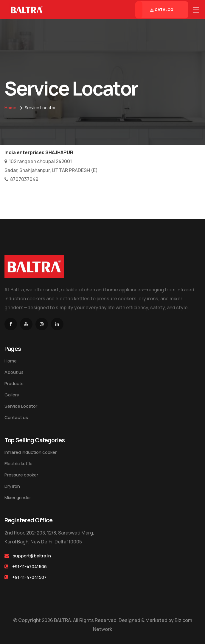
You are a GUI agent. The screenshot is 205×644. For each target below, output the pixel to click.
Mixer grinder (18, 497)
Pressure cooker (21, 475)
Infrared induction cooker (31, 452)
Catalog (162, 10)
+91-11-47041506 (29, 566)
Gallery (12, 395)
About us (14, 372)
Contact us (16, 417)
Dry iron (12, 486)
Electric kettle (18, 464)
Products (14, 383)
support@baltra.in (32, 556)
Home (10, 108)
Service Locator (21, 406)
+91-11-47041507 (29, 577)
